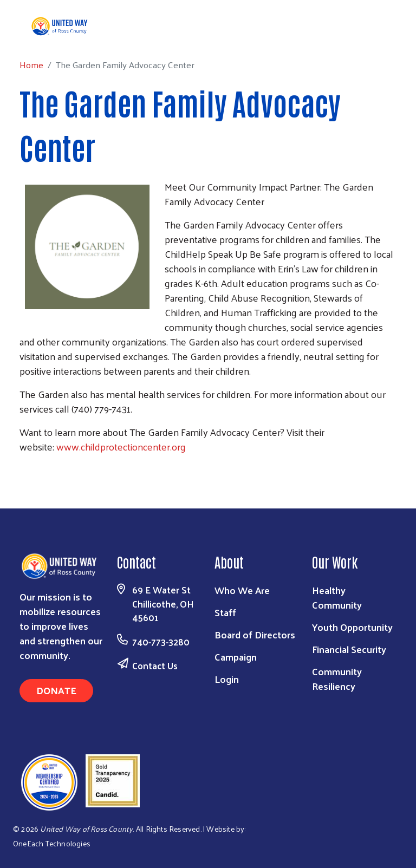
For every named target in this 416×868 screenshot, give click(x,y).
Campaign (236, 657)
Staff (225, 612)
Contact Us (155, 665)
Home (63, 32)
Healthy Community (337, 597)
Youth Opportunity (352, 627)
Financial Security (349, 649)
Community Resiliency (337, 678)
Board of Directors (255, 634)
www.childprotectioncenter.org (121, 446)
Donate (56, 690)
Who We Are (242, 590)
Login (227, 679)
